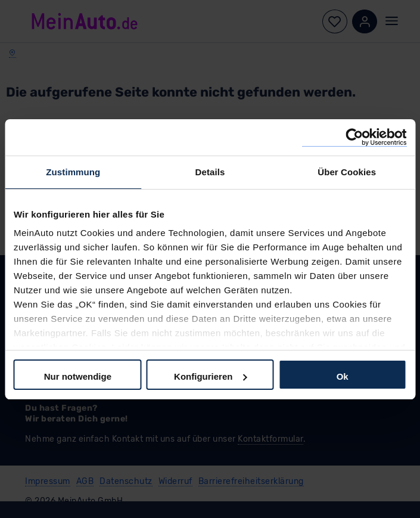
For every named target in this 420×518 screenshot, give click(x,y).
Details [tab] (210, 172)
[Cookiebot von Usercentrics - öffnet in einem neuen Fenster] (354, 137)
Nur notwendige (78, 376)
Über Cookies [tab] (347, 172)
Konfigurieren (210, 376)
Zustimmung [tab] (73, 172)
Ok (343, 376)
